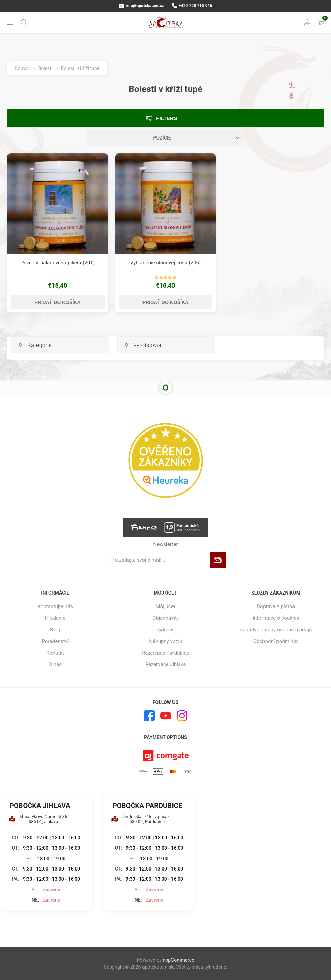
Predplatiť (218, 560)
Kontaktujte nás (55, 606)
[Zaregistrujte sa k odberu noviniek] (157, 560)
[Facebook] (149, 716)
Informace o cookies (276, 618)
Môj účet (166, 606)
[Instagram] (182, 716)
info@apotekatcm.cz (141, 6)
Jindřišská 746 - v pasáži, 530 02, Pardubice (141, 819)
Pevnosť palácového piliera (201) (58, 263)
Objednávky (165, 618)
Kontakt (55, 653)
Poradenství (55, 641)
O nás (55, 664)
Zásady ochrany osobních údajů (276, 630)
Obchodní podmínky (276, 641)
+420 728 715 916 (192, 6)
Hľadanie (55, 618)
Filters (167, 118)
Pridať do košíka (57, 302)
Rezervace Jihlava (166, 664)
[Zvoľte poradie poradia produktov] (166, 138)
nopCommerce (178, 960)
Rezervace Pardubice (166, 653)
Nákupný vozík (165, 641)
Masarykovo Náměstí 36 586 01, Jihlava (38, 819)
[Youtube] (166, 716)
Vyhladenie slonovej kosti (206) (166, 263)
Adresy (166, 630)
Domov (22, 68)
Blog (55, 630)
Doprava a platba (276, 606)
